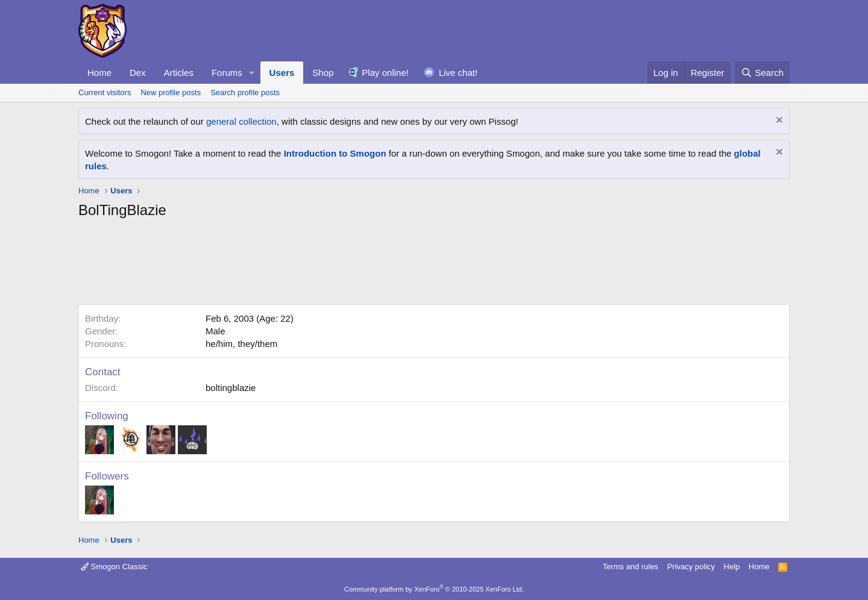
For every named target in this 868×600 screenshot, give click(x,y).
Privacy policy (691, 567)
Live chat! (458, 73)
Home (99, 73)
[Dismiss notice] (778, 121)
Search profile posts (245, 92)
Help (732, 567)
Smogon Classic (114, 567)
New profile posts (171, 92)
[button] (252, 73)
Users (282, 73)
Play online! (385, 73)
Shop (323, 73)
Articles (179, 73)
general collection (241, 121)
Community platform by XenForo (434, 589)
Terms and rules (631, 567)
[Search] (762, 73)
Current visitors (105, 92)
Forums (227, 73)
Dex (138, 73)
